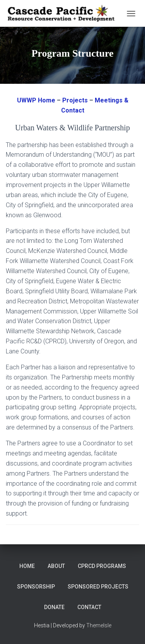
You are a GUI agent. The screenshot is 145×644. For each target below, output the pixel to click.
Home (27, 566)
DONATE (54, 607)
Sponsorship (36, 587)
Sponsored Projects (98, 587)
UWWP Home (36, 100)
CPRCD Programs (102, 566)
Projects (75, 100)
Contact (89, 607)
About (56, 566)
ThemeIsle (99, 625)
